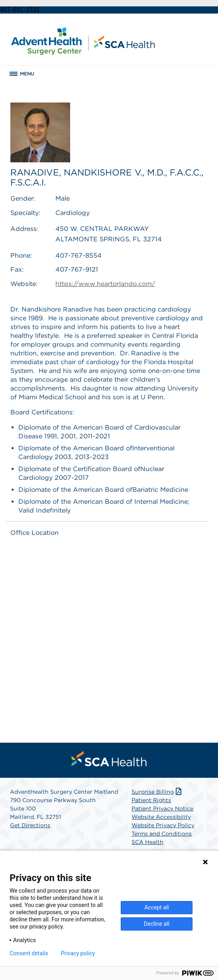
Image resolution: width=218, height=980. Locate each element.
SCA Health (147, 842)
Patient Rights (151, 800)
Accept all (157, 907)
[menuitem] (109, 759)
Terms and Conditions (162, 834)
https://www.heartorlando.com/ (105, 284)
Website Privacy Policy (163, 825)
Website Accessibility (161, 817)
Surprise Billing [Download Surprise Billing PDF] (157, 792)
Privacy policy (78, 953)
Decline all (157, 924)
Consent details (29, 953)
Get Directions (30, 825)
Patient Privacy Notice (162, 808)
